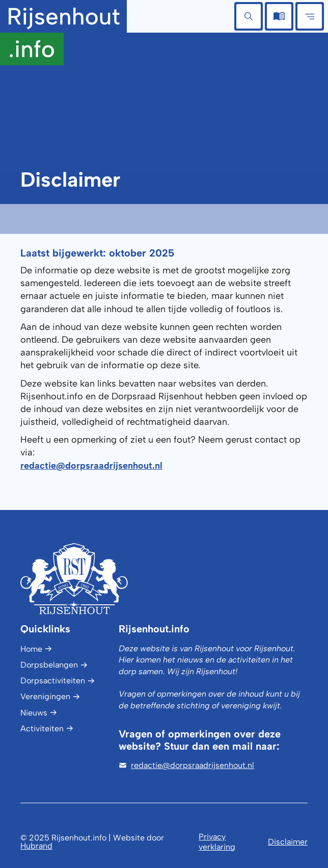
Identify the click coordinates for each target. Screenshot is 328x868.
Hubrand (36, 846)
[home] (63, 33)
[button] (249, 16)
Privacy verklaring (217, 841)
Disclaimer (288, 842)
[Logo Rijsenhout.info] (90, 579)
